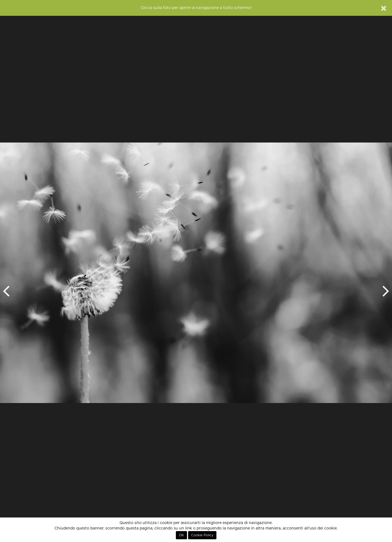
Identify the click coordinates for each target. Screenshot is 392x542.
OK (181, 535)
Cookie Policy (202, 535)
